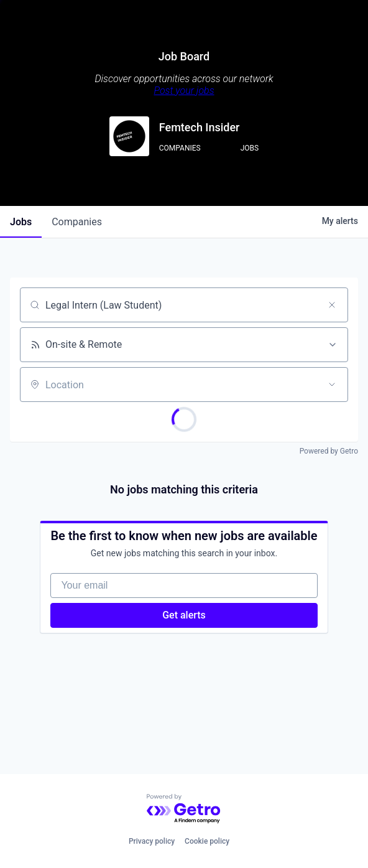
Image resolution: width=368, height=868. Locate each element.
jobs (21, 222)
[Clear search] (332, 305)
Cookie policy (207, 841)
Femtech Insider (200, 127)
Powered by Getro (329, 451)
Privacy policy (152, 841)
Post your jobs (184, 91)
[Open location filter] (332, 385)
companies (77, 222)
